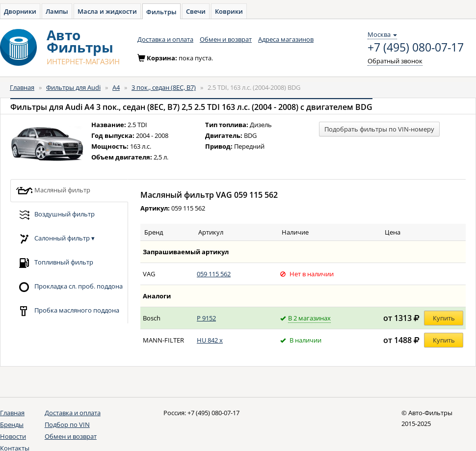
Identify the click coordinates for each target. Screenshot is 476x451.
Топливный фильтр (54, 263)
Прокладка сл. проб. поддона (69, 287)
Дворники (20, 11)
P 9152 (206, 318)
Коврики (229, 11)
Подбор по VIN (67, 424)
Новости (13, 436)
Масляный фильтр (53, 191)
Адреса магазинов (286, 39)
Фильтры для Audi (73, 87)
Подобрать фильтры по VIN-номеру (379, 129)
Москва (382, 34)
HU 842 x (210, 340)
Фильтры (161, 12)
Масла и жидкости (107, 11)
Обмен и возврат (226, 39)
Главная (22, 87)
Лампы (57, 11)
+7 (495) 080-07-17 (416, 48)
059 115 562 (214, 274)
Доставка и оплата (165, 39)
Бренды (12, 424)
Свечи (196, 11)
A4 (116, 87)
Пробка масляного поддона (67, 311)
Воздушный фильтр (55, 215)
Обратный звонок (395, 61)
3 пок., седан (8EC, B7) (164, 87)
